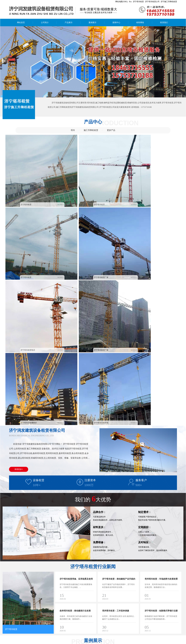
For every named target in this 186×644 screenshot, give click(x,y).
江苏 (56, 643)
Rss (130, 2)
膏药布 (14, 640)
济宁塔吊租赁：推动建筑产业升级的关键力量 (119, 379)
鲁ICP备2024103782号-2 (90, 643)
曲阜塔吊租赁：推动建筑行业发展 (75, 408)
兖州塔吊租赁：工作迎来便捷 (116, 408)
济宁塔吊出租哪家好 (111, 220)
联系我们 (164, 23)
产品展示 (69, 23)
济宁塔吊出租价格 (154, 220)
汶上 (33, 643)
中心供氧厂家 (48, 640)
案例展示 (92, 23)
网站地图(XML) (122, 2)
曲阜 (19, 643)
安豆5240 (38, 640)
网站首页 (21, 23)
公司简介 (45, 23)
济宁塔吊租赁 (138, 2)
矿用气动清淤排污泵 (26, 640)
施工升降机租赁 (91, 130)
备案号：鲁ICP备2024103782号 (51, 637)
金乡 (42, 643)
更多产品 (111, 130)
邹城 (24, 643)
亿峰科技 (76, 643)
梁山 (37, 643)
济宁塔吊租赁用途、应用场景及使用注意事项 (76, 379)
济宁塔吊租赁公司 (152, 2)
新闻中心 (116, 23)
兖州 (14, 643)
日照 (51, 643)
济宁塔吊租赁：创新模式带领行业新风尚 (161, 411)
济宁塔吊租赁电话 (21, 220)
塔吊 (73, 130)
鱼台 (47, 643)
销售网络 (140, 23)
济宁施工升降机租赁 (169, 2)
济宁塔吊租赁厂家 (154, 176)
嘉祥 (28, 643)
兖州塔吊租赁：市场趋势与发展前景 (161, 376)
